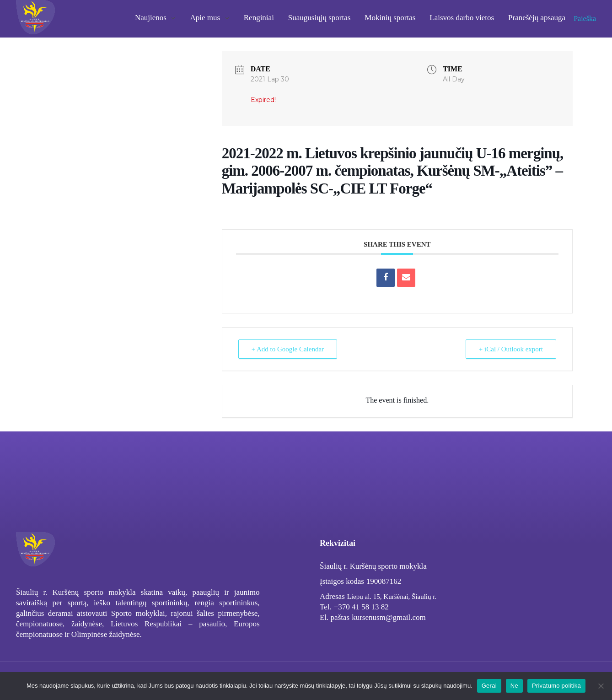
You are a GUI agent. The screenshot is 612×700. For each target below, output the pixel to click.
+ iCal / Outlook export (511, 349)
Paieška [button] (585, 19)
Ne (514, 686)
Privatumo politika (556, 686)
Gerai (489, 686)
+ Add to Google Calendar (288, 349)
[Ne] (601, 686)
